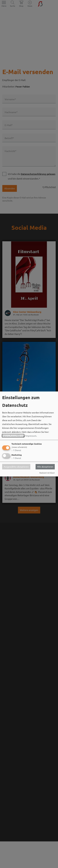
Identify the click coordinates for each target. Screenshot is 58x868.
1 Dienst (16, 450)
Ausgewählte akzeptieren (16, 467)
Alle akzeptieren (45, 467)
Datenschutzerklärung (13, 436)
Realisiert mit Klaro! (47, 473)
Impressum (31, 436)
